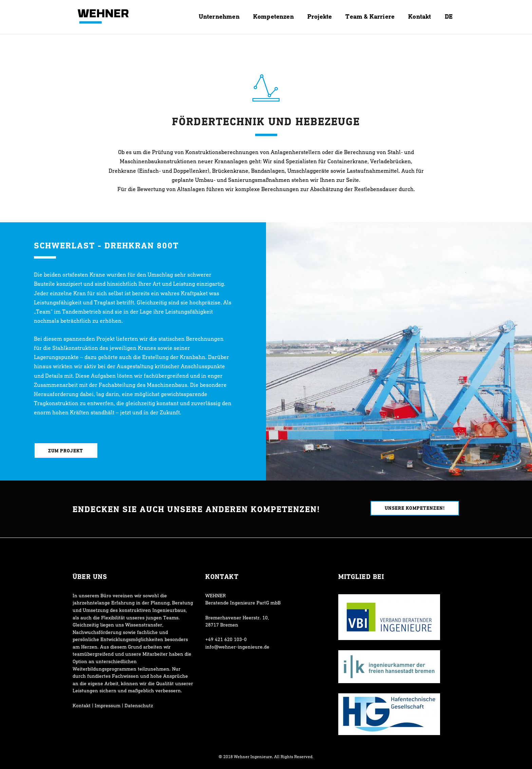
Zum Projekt (66, 451)
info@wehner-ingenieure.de (237, 647)
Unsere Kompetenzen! (415, 508)
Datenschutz (139, 705)
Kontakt (82, 705)
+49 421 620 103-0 (226, 639)
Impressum (108, 705)
